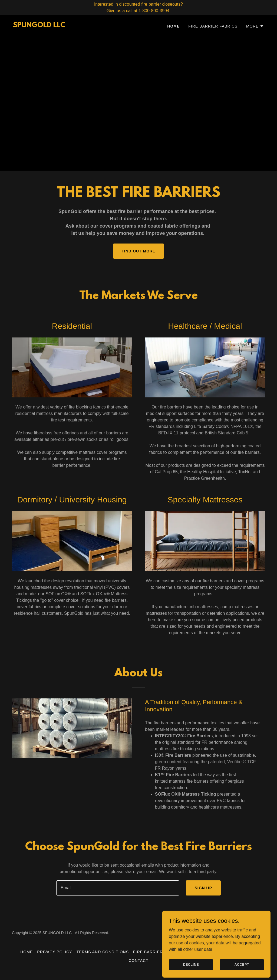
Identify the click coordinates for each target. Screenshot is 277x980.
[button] (255, 26)
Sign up (203, 888)
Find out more (139, 251)
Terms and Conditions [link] (103, 952)
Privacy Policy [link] (55, 952)
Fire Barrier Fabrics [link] (213, 26)
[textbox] (118, 888)
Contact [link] (138, 961)
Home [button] (27, 952)
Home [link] (173, 26)
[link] (39, 26)
